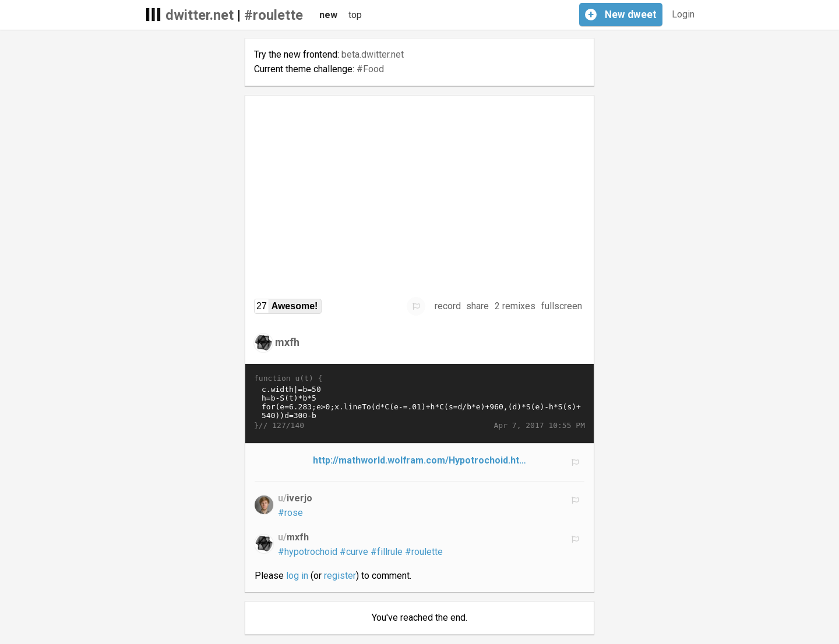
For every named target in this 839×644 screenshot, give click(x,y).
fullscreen (562, 306)
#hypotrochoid (308, 552)
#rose (290, 513)
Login (683, 14)
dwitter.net (200, 15)
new (328, 15)
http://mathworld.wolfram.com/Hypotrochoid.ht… (420, 460)
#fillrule (387, 552)
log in (297, 576)
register (340, 576)
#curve (354, 552)
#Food (370, 69)
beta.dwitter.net (373, 54)
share (477, 306)
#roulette (274, 15)
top (355, 15)
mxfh (287, 342)
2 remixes (515, 306)
